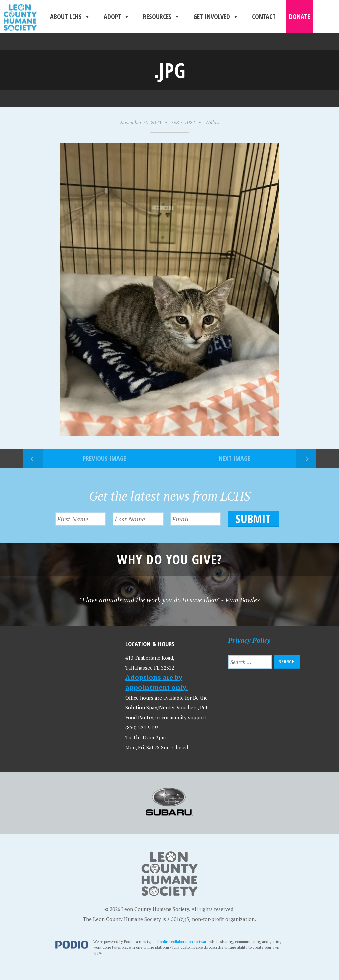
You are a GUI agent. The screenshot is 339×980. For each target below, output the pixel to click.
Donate (299, 16)
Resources (162, 17)
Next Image (235, 458)
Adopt (117, 17)
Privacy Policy (249, 640)
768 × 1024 (183, 122)
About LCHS (70, 17)
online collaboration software (184, 941)
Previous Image (104, 458)
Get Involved (216, 17)
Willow (212, 122)
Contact (264, 16)
